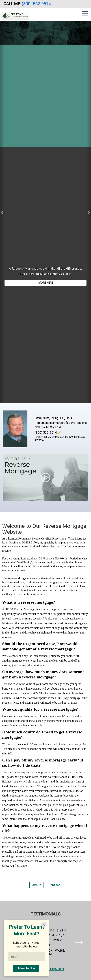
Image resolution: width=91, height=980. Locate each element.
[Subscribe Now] (26, 968)
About (37, 885)
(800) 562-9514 (37, 4)
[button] (2, 212)
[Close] (44, 925)
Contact (54, 885)
